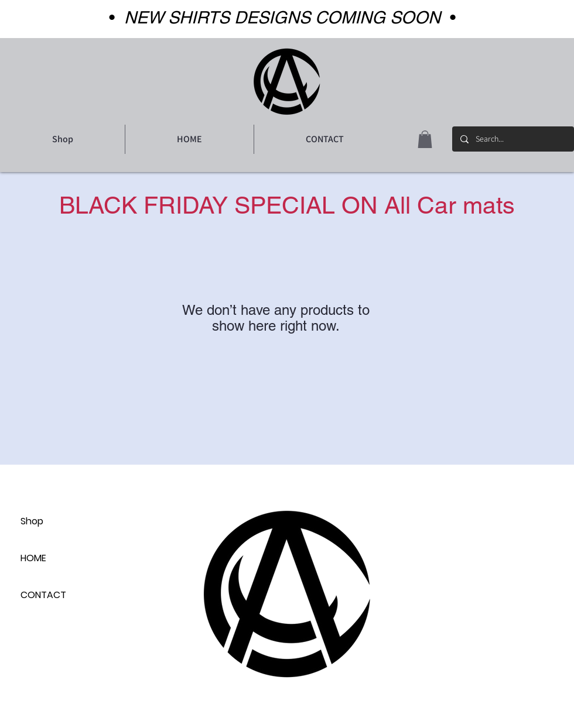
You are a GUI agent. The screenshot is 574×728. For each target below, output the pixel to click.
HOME (33, 558)
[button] (425, 139)
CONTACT (43, 595)
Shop (32, 521)
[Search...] (512, 139)
